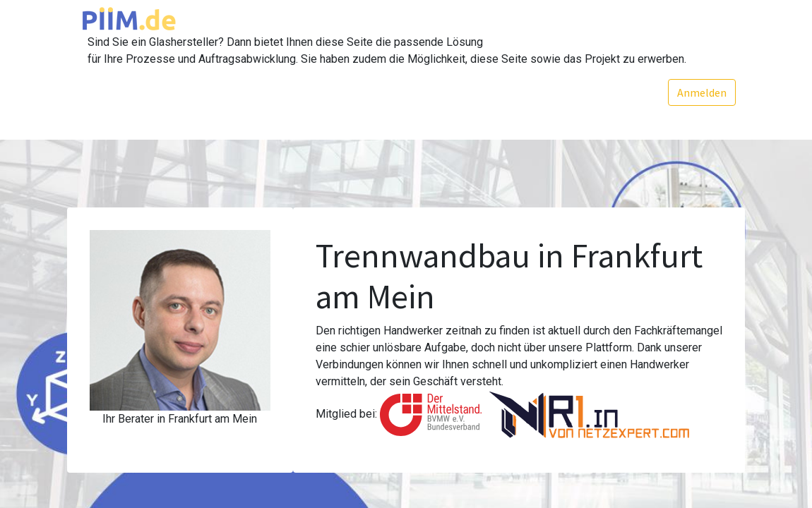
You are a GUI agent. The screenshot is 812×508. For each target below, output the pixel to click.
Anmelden (700, 92)
